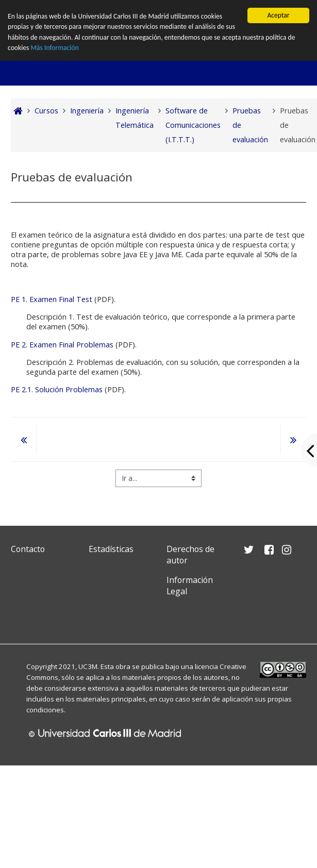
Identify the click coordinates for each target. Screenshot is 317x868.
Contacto (28, 549)
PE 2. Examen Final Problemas (63, 345)
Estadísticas (111, 549)
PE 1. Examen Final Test (52, 299)
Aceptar (278, 15)
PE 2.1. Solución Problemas (57, 389)
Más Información (54, 48)
